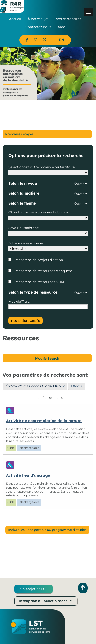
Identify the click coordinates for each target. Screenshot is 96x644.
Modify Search (47, 358)
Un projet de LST (34, 589)
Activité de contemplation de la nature (44, 421)
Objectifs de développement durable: (48, 215)
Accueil (15, 19)
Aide (61, 27)
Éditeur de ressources (48, 246)
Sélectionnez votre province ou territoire (48, 170)
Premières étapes (19, 134)
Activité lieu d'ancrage (28, 475)
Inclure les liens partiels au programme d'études (47, 530)
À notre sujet (38, 19)
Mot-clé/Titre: (48, 305)
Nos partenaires (68, 19)
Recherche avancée (26, 321)
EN (62, 40)
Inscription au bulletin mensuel (46, 601)
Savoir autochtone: (48, 231)
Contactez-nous (38, 27)
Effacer (77, 386)
